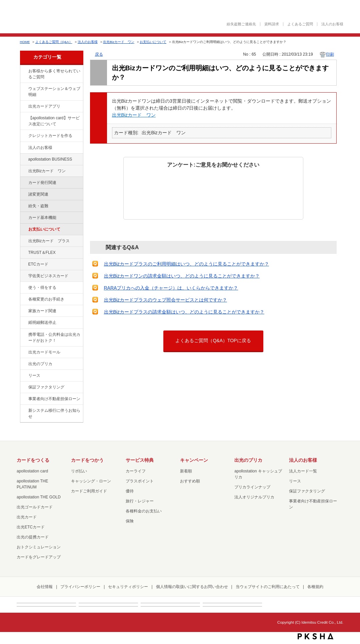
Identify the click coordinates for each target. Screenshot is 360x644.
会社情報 (45, 587)
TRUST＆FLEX (42, 253)
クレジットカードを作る (50, 136)
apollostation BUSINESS (50, 159)
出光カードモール (44, 352)
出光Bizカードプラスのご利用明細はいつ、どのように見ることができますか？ (186, 264)
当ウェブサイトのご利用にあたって (268, 587)
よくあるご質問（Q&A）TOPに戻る (213, 340)
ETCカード (38, 264)
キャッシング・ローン (91, 481)
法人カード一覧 (303, 471)
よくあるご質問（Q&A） (54, 42)
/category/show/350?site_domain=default (24, 411)
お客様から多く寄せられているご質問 (54, 74)
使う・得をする (42, 288)
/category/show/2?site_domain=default (24, 136)
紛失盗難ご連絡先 (241, 24)
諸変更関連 (38, 194)
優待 (130, 491)
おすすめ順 (190, 481)
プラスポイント (140, 481)
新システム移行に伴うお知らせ (54, 413)
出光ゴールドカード (35, 507)
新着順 (186, 471)
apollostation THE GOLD (39, 497)
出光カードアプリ (44, 106)
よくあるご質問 (300, 24)
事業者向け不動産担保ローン (54, 399)
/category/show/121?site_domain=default (24, 253)
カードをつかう (87, 460)
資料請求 (272, 24)
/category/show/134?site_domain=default (24, 71)
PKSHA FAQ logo (315, 636)
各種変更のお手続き (46, 299)
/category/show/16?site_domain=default (24, 364)
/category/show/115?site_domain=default (24, 241)
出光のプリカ (40, 364)
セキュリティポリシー (128, 587)
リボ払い (79, 471)
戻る (99, 54)
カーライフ (136, 471)
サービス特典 (140, 460)
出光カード (27, 517)
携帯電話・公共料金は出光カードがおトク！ (54, 337)
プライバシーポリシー (80, 587)
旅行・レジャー (140, 501)
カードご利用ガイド (89, 491)
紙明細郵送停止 (42, 322)
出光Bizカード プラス (49, 241)
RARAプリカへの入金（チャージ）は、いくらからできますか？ (171, 288)
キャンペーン (194, 460)
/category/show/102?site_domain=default (24, 160)
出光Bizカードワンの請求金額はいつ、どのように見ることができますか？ (182, 276)
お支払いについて (153, 42)
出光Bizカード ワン (119, 42)
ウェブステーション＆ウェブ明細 (54, 92)
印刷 (330, 54)
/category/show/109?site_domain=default (24, 171)
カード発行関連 (42, 183)
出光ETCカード (31, 527)
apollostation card (32, 471)
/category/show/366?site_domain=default (24, 276)
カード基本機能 (42, 218)
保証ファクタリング (46, 387)
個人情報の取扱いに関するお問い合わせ (192, 587)
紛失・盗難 (38, 206)
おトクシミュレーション (39, 547)
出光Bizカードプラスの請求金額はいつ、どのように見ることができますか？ (184, 312)
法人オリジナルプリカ (254, 497)
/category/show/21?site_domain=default (24, 148)
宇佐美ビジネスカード (48, 276)
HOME (25, 42)
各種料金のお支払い (144, 511)
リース (34, 375)
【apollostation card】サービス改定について (54, 121)
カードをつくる (33, 460)
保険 (130, 521)
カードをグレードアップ (39, 557)
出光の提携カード (33, 537)
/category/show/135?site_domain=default (24, 89)
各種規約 (315, 587)
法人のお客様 (332, 24)
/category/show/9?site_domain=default (24, 288)
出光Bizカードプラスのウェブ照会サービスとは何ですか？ (165, 300)
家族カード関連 (42, 311)
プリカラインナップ (252, 487)
